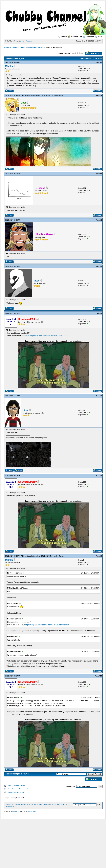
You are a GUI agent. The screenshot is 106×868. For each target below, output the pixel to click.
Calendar (88, 37)
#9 (101, 556)
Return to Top (32, 804)
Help (99, 37)
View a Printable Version (16, 786)
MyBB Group (32, 812)
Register (29, 41)
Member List (75, 37)
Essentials (24, 47)
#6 (101, 313)
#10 (100, 676)
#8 (101, 476)
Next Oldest (12, 774)
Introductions (36, 47)
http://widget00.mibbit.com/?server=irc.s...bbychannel (46, 336)
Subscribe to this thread (16, 792)
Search (62, 37)
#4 (101, 220)
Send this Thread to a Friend (18, 789)
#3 (101, 174)
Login (22, 41)
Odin (60, 96)
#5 (101, 266)
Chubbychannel (11, 47)
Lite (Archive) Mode (58, 804)
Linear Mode (97, 58)
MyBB (15, 812)
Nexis (37, 281)
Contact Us (10, 804)
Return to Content (44, 804)
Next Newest (24, 774)
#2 (101, 96)
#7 (101, 396)
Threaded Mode (85, 58)
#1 (101, 62)
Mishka (9, 66)
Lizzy (25, 410)
